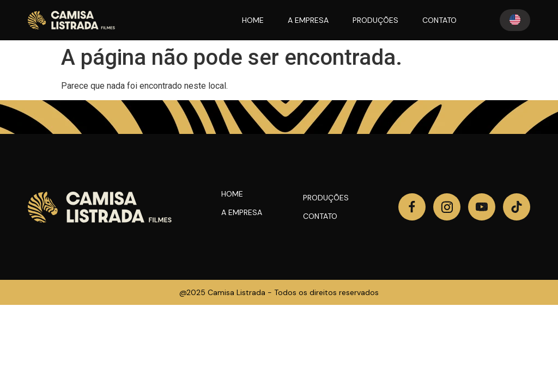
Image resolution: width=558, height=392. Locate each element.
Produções (326, 198)
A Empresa (242, 212)
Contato (320, 216)
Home (232, 194)
